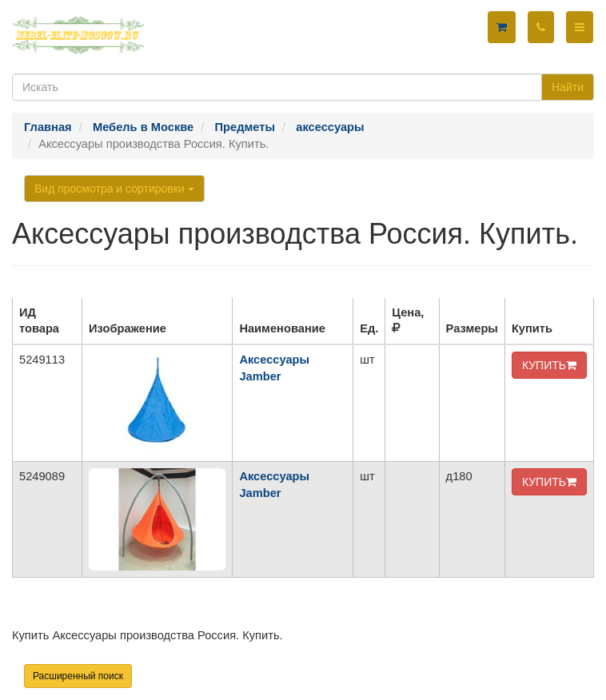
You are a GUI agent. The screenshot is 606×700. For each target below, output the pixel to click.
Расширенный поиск (78, 676)
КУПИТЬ (549, 365)
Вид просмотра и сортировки (114, 189)
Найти (568, 87)
